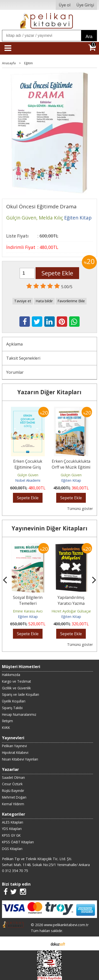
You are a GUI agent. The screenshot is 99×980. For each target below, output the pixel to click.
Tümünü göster (80, 509)
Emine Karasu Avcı (28, 611)
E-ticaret (42, 943)
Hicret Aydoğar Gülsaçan (72, 611)
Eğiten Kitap (71, 480)
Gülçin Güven (28, 475)
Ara (89, 37)
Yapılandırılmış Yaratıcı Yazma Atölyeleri (71, 603)
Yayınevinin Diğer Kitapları (49, 528)
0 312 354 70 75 (15, 871)
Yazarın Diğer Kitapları (49, 392)
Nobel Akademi (28, 480)
